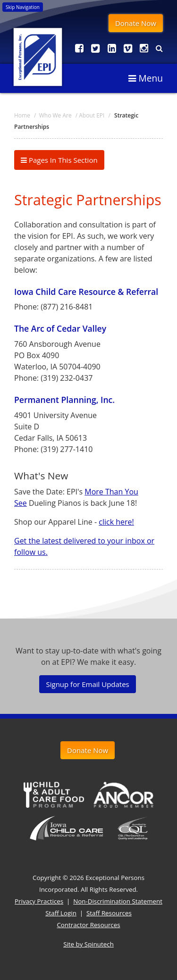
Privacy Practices (39, 901)
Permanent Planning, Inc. (64, 400)
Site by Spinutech (88, 944)
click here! (116, 522)
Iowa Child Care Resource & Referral (86, 292)
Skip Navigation (23, 7)
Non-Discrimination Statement (118, 901)
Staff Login (61, 913)
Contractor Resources (88, 925)
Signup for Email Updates (87, 684)
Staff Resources (109, 913)
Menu (146, 78)
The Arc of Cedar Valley (60, 328)
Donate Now (136, 23)
